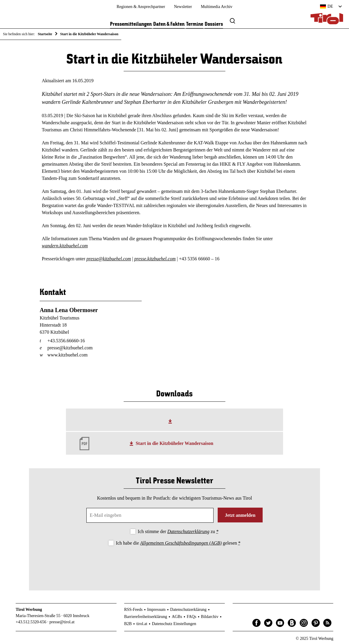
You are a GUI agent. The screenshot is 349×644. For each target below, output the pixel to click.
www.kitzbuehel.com (67, 355)
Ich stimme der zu (178, 531)
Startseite (45, 34)
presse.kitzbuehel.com (155, 259)
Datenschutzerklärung (188, 531)
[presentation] (174, 563)
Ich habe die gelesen (178, 543)
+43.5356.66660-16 (66, 341)
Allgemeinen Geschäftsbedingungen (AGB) (181, 543)
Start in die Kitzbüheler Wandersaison (175, 443)
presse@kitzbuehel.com (109, 259)
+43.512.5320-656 (31, 622)
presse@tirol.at (62, 622)
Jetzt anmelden (240, 515)
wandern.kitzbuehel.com (65, 246)
